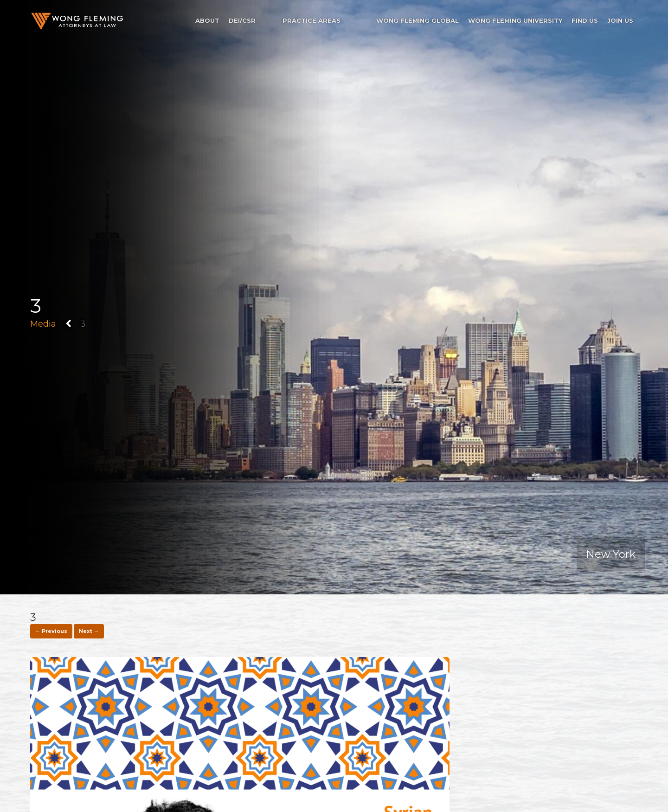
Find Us (585, 20)
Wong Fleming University (515, 20)
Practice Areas (312, 20)
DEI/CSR (242, 20)
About (207, 20)
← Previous (51, 631)
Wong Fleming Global (417, 20)
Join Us (620, 20)
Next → (89, 631)
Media (43, 324)
